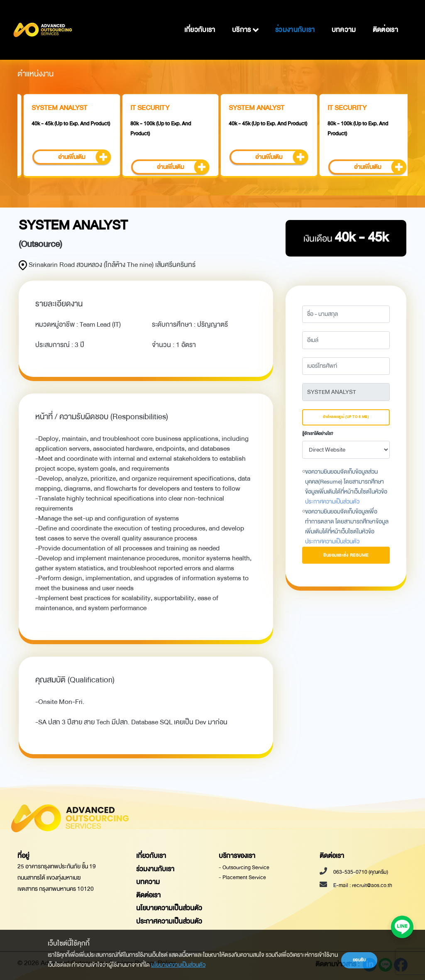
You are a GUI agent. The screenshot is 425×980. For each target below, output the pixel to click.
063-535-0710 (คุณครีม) (360, 872)
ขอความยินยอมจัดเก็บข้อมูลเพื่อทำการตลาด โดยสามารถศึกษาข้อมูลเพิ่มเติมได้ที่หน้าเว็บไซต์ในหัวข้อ (347, 527)
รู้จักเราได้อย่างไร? (318, 434)
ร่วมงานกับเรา (295, 19)
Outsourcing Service (246, 868)
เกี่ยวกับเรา (200, 19)
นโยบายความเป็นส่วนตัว (178, 965)
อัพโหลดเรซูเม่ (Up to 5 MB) (346, 417)
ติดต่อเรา (385, 19)
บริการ (245, 19)
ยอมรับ (359, 960)
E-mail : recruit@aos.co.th (363, 885)
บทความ (344, 19)
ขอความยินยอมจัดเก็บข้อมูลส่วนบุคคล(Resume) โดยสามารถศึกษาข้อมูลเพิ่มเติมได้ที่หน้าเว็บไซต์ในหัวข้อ (346, 487)
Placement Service (244, 877)
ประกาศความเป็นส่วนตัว (332, 502)
